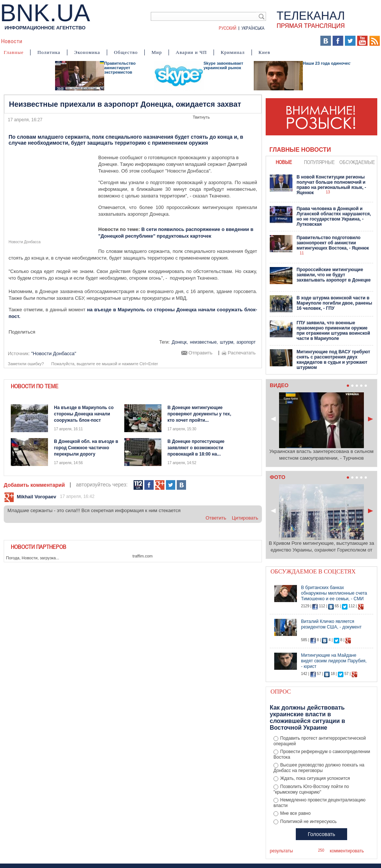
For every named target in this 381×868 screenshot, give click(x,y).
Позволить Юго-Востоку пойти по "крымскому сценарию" (311, 790)
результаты (281, 851)
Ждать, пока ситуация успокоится (315, 778)
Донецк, (180, 342)
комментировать (347, 851)
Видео (145, 41)
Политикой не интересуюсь (308, 822)
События (76, 41)
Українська (253, 28)
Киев (265, 52)
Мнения (190, 41)
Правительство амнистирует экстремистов (120, 68)
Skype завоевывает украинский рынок (223, 65)
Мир (157, 52)
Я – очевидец (112, 41)
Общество (126, 52)
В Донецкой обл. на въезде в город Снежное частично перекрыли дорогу (86, 448)
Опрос (281, 692)
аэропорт (246, 342)
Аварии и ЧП (191, 52)
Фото (167, 41)
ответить (216, 518)
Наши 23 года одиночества (330, 63)
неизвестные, (204, 342)
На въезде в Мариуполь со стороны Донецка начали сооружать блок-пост (84, 414)
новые (284, 162)
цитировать (245, 518)
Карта (215, 41)
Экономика (87, 52)
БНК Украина (246, 41)
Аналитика (43, 41)
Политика (49, 52)
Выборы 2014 (291, 41)
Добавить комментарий (34, 485)
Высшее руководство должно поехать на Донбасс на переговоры (319, 768)
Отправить (201, 353)
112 (138, 485)
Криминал (233, 52)
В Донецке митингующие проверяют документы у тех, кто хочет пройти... (199, 414)
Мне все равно (295, 813)
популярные (319, 162)
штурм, (227, 342)
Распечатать (242, 353)
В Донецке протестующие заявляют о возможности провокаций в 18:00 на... (196, 448)
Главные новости (300, 150)
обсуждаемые (357, 162)
